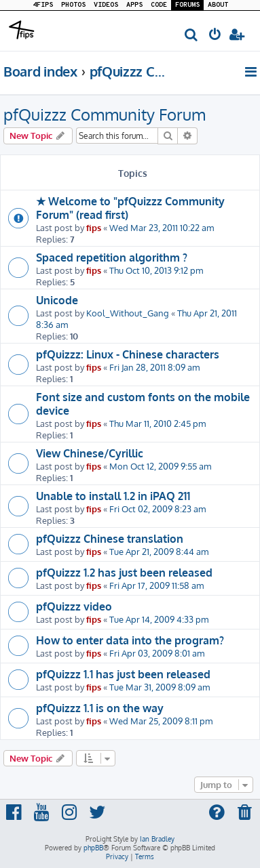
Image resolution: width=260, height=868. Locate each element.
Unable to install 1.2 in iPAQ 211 (113, 496)
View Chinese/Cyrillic (90, 453)
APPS (134, 5)
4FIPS (43, 5)
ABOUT (218, 5)
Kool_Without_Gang (128, 313)
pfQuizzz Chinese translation (110, 539)
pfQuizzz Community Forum (105, 114)
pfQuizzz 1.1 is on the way (100, 708)
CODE (159, 5)
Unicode (57, 300)
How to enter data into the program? (130, 640)
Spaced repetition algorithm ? (112, 257)
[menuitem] (192, 36)
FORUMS (187, 5)
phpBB (93, 848)
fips (94, 227)
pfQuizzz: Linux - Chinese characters (128, 354)
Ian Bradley (157, 839)
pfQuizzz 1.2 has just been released (124, 573)
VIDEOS (106, 5)
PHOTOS (73, 5)
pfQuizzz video (74, 606)
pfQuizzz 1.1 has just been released (123, 674)
